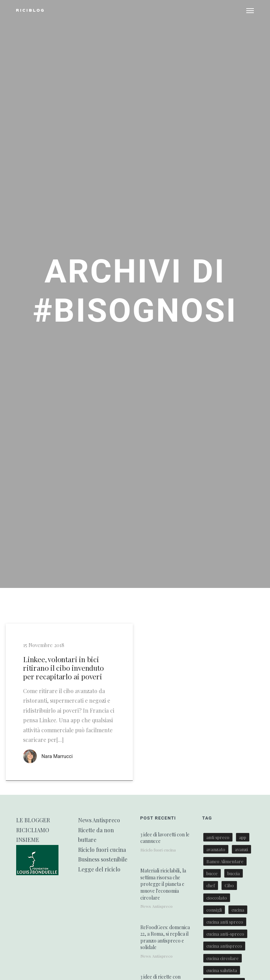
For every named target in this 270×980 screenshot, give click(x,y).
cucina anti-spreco (225, 934)
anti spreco (218, 837)
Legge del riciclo (99, 869)
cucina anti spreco (225, 922)
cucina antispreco (224, 946)
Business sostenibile (103, 859)
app (243, 837)
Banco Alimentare (225, 861)
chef (211, 885)
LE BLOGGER (33, 820)
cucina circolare (223, 958)
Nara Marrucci (57, 756)
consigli (214, 910)
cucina (238, 910)
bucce (212, 873)
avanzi (241, 849)
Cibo (229, 885)
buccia (234, 873)
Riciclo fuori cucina (102, 850)
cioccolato (217, 898)
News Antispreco (99, 820)
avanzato (216, 849)
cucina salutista (222, 970)
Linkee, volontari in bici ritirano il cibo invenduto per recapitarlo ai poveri (63, 668)
